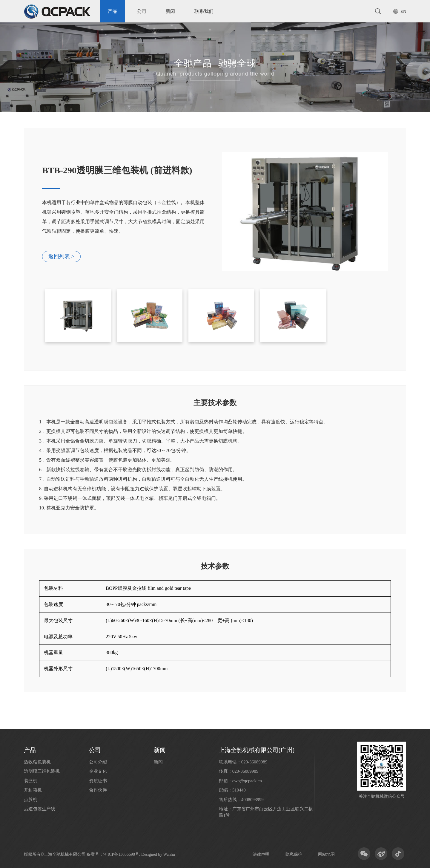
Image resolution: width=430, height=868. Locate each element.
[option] (215, 212)
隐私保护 (294, 854)
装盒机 (31, 781)
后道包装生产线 (40, 809)
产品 (113, 11)
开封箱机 (33, 790)
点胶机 (31, 800)
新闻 (170, 11)
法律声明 (261, 854)
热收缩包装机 (37, 762)
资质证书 (98, 781)
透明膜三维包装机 (42, 771)
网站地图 (326, 854)
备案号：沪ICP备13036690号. (113, 854)
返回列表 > (61, 256)
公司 (142, 11)
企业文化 (98, 771)
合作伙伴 (98, 790)
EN (403, 12)
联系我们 (204, 11)
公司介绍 (98, 762)
